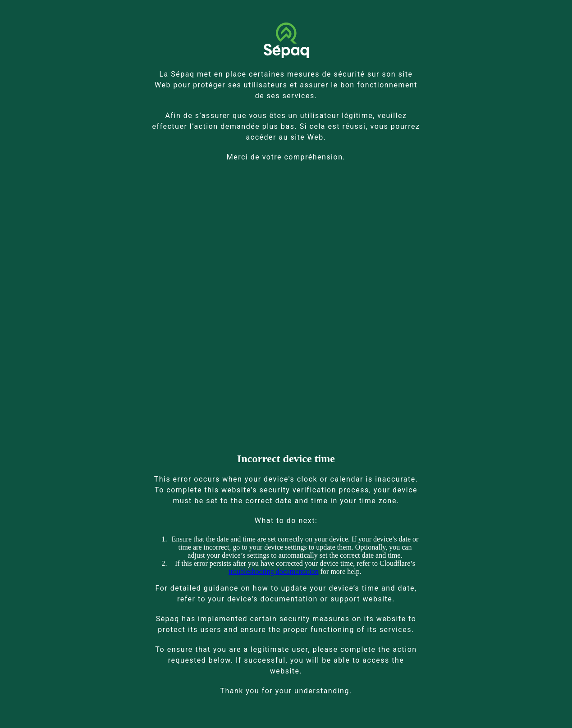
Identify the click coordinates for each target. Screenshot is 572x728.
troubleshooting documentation (274, 571)
